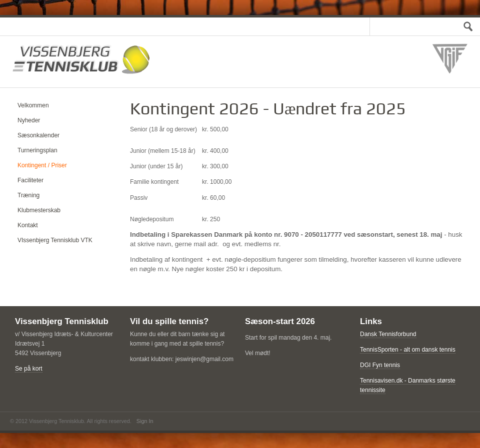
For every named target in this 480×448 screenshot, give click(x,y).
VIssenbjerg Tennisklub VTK (55, 240)
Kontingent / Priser (42, 165)
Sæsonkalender (38, 135)
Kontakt (28, 225)
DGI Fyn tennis (380, 365)
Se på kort (29, 369)
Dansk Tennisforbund (388, 334)
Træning (28, 195)
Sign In (145, 421)
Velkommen (33, 105)
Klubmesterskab (39, 210)
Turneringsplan (37, 150)
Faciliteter (30, 180)
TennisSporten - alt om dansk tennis (408, 350)
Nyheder (29, 120)
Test (465, 26)
